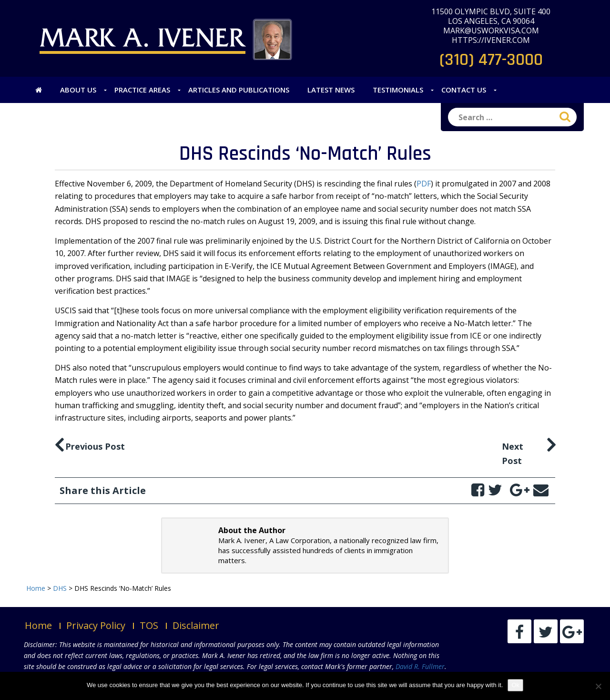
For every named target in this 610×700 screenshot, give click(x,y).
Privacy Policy (96, 625)
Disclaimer (196, 625)
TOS (149, 625)
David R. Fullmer (420, 666)
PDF (424, 184)
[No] (598, 686)
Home (38, 625)
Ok (515, 685)
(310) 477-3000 (491, 60)
